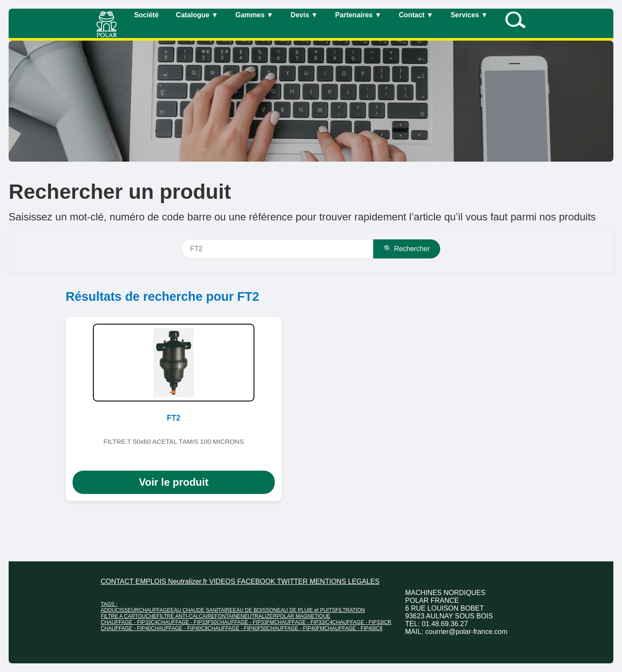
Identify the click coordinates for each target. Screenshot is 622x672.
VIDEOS (223, 581)
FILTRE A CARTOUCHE (129, 616)
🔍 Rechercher (407, 249)
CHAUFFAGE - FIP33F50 (187, 622)
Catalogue (197, 15)
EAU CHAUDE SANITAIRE (202, 610)
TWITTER (293, 581)
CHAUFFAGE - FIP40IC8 (354, 628)
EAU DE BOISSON (255, 610)
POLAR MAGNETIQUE (303, 616)
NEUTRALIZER (259, 616)
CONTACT (118, 581)
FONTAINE (228, 616)
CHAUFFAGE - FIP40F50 (237, 628)
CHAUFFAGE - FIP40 (126, 628)
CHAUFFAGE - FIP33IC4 (303, 622)
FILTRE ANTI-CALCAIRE (186, 616)
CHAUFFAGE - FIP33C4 (129, 622)
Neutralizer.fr (189, 581)
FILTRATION (350, 610)
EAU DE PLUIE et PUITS (306, 610)
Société (146, 15)
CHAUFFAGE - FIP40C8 (179, 628)
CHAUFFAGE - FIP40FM (295, 628)
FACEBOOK (257, 581)
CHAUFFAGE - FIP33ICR (362, 622)
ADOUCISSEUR (120, 610)
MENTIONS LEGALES (345, 581)
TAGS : (109, 604)
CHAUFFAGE (154, 610)
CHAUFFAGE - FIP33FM (245, 622)
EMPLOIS (152, 581)
